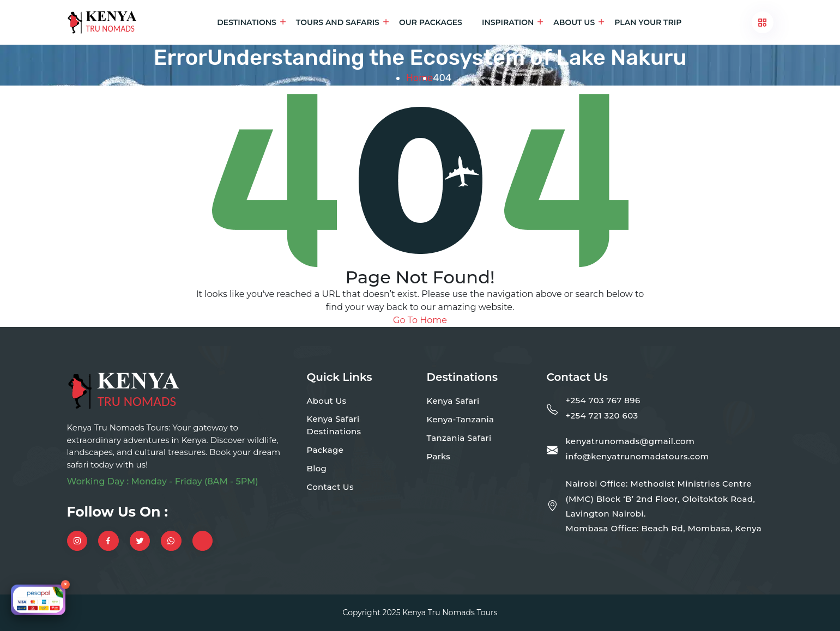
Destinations (247, 22)
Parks (439, 456)
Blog (317, 468)
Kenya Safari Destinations (334, 425)
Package (325, 450)
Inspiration (508, 22)
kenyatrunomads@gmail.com (630, 441)
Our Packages (431, 22)
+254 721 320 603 (602, 415)
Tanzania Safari (459, 438)
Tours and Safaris (338, 22)
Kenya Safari (453, 401)
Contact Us (330, 487)
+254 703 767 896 (603, 400)
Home (419, 78)
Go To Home (420, 320)
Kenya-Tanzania (461, 419)
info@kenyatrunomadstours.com (637, 456)
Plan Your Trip (648, 22)
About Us (574, 22)
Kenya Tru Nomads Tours (450, 612)
